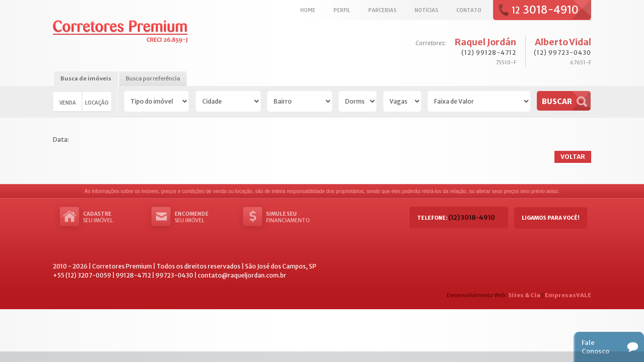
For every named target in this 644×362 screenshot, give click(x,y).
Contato (469, 10)
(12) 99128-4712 (489, 53)
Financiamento (296, 217)
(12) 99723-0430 (562, 53)
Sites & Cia (524, 295)
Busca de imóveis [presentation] (86, 78)
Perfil (342, 10)
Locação (97, 103)
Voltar (573, 157)
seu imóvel (113, 217)
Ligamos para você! (551, 218)
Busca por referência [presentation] (153, 78)
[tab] (86, 79)
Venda (68, 103)
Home (308, 10)
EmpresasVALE (568, 295)
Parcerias (382, 10)
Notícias (426, 10)
